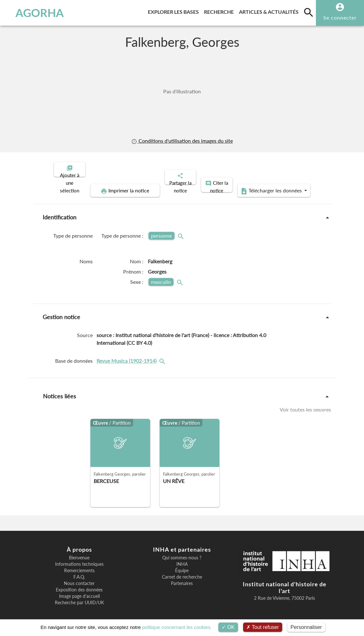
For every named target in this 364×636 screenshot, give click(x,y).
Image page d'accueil (79, 591)
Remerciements (79, 565)
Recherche (220, 11)
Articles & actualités (270, 11)
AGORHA (35, 13)
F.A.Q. (79, 572)
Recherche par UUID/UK (79, 597)
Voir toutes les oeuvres (305, 404)
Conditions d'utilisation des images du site (182, 141)
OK (228, 627)
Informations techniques (79, 559)
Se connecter (340, 17)
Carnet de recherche (182, 572)
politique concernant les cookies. (177, 627)
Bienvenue (79, 552)
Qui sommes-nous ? (182, 552)
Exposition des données (79, 584)
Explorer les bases (175, 11)
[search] (309, 12)
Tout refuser (263, 627)
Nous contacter (79, 578)
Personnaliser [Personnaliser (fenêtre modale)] (306, 627)
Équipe (182, 565)
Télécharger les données (254, 185)
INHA (182, 559)
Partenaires (182, 578)
